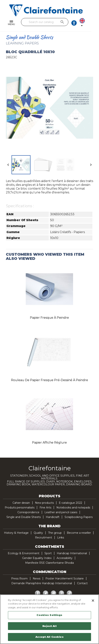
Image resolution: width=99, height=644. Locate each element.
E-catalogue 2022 (71, 503)
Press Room (19, 579)
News (37, 579)
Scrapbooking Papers (79, 517)
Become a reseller (79, 533)
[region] (49, 619)
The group (55, 533)
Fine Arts (45, 508)
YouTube (54, 593)
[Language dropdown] (91, 23)
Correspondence (28, 512)
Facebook (38, 593)
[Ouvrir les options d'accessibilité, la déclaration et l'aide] (80, 23)
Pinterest (62, 593)
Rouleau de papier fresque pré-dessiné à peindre (49, 380)
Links (61, 538)
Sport (48, 553)
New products (44, 503)
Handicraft (53, 517)
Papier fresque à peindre (49, 318)
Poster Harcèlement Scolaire (65, 579)
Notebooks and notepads (73, 508)
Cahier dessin (21, 503)
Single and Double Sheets (24, 517)
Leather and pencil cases (61, 512)
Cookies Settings (49, 615)
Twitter (46, 593)
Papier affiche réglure (49, 443)
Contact (82, 583)
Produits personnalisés (20, 508)
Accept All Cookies (49, 637)
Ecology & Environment (24, 553)
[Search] (48, 22)
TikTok (69, 593)
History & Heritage (16, 533)
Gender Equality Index (37, 558)
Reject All (49, 626)
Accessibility (65, 558)
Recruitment (44, 538)
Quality (38, 533)
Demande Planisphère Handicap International (42, 583)
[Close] (93, 601)
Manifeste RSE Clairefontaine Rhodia (49, 563)
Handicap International (72, 553)
